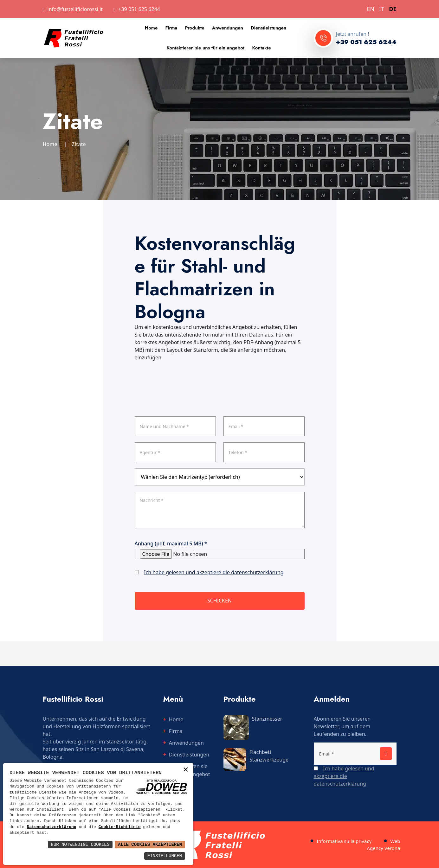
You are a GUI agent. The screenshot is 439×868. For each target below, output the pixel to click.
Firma (171, 28)
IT (382, 9)
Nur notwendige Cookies (80, 844)
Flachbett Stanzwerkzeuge (269, 756)
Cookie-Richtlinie (120, 827)
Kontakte (261, 48)
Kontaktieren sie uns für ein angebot (205, 48)
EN (371, 9)
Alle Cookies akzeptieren (150, 844)
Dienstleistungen (268, 28)
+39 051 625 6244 (139, 9)
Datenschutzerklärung (52, 827)
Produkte (195, 28)
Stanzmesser (267, 719)
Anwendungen (228, 28)
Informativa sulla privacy (344, 841)
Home (151, 28)
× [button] (186, 770)
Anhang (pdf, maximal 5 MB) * (171, 543)
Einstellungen (165, 856)
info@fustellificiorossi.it (75, 9)
